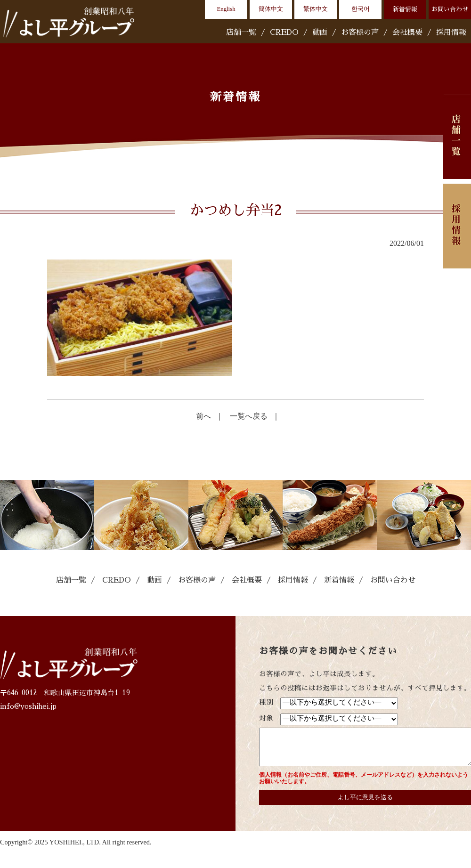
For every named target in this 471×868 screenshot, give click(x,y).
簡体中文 (271, 9)
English (226, 9)
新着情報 (405, 9)
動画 (320, 32)
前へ (203, 416)
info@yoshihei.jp (28, 706)
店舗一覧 (241, 32)
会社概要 (407, 32)
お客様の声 (360, 32)
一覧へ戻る (249, 416)
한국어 (361, 9)
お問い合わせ (450, 9)
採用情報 (451, 32)
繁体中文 (316, 9)
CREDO (284, 32)
